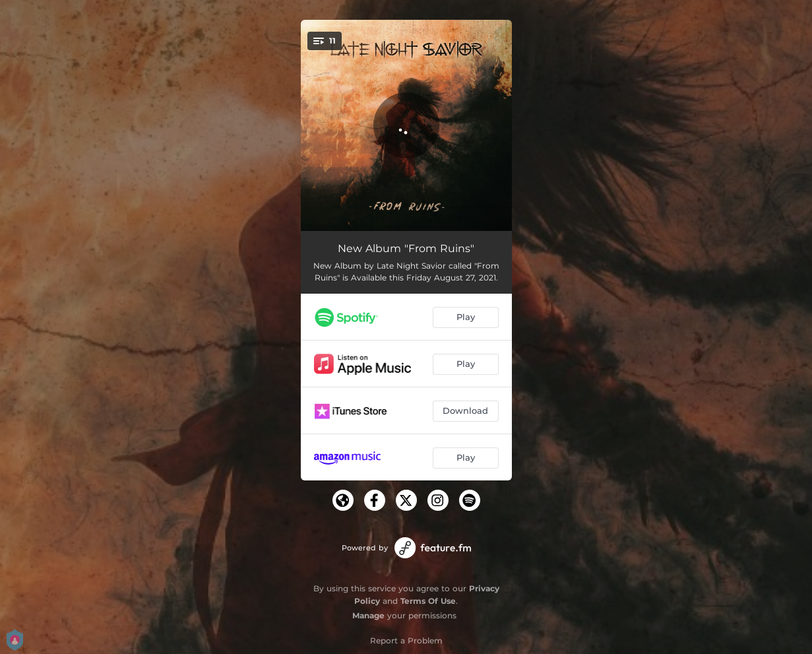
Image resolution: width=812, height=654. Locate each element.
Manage (368, 615)
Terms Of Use (428, 601)
